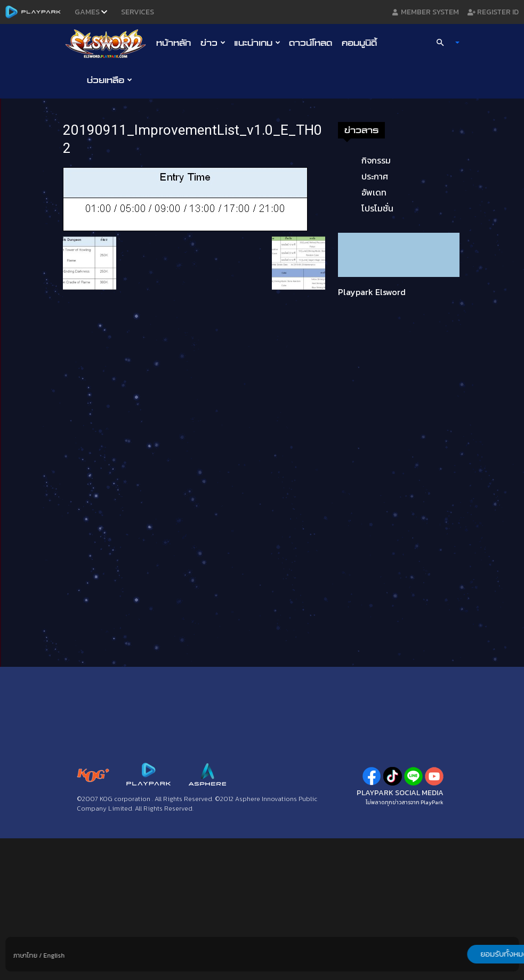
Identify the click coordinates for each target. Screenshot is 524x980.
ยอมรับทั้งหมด (463, 954)
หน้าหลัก (174, 43)
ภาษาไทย (25, 956)
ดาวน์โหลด (311, 43)
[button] (443, 43)
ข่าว (213, 43)
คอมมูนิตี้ (359, 43)
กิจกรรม (376, 160)
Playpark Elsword (372, 292)
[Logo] (108, 43)
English (54, 956)
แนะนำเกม (257, 43)
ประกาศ (375, 176)
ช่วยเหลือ (110, 80)
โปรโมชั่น (377, 208)
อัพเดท (374, 192)
